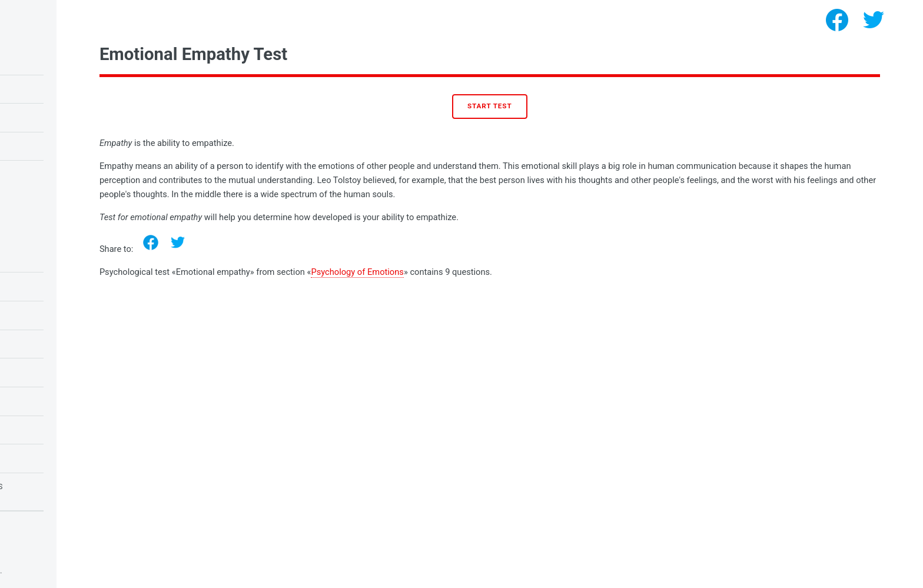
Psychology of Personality (71, 430)
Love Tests (35, 344)
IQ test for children (56, 60)
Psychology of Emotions (488, 272)
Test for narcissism (55, 174)
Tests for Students (54, 286)
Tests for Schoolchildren (68, 315)
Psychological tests (100, 571)
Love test (33, 146)
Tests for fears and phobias (73, 487)
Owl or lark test (49, 117)
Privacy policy (34, 553)
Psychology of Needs (58, 401)
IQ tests (30, 372)
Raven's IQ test (44, 89)
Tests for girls (45, 458)
